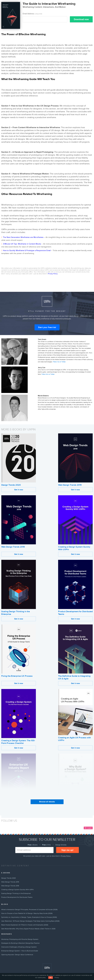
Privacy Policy (53, 274)
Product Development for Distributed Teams (17, 897)
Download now (81, 19)
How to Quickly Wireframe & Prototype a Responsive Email (27, 250)
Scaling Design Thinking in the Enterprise (16, 893)
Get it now (19, 490)
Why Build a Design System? (71, 805)
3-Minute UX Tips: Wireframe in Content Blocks (22, 244)
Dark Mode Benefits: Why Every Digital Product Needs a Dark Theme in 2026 (28, 929)
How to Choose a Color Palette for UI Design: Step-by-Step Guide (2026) (27, 913)
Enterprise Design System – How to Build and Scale (20, 951)
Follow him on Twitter (48, 374)
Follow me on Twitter (59, 362)
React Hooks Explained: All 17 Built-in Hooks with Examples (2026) (25, 925)
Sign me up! (68, 850)
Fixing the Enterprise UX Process (17, 676)
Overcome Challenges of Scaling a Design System (19, 947)
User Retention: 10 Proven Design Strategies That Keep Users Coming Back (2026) (30, 921)
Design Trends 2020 (11, 485)
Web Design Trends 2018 (13, 547)
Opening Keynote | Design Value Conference (17, 955)
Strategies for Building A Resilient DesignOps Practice (20, 943)
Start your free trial (47, 327)
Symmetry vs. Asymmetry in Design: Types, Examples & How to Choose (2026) (29, 917)
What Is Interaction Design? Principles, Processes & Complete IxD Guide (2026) (29, 910)
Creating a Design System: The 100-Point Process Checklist (18, 742)
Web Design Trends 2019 (70, 485)
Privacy (57, 978)
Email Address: (32, 14)
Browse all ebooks (47, 802)
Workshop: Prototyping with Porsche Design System (20, 939)
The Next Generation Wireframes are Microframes (23, 237)
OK (51, 978)
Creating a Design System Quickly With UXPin (18, 890)
